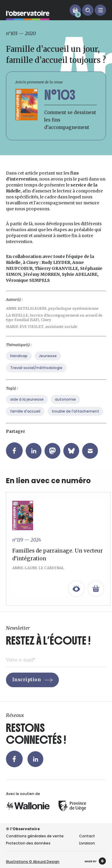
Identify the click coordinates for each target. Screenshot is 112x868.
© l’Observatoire (23, 829)
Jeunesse (48, 364)
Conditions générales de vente (35, 836)
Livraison (87, 843)
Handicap (19, 364)
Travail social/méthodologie (36, 376)
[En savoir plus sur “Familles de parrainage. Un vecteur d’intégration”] (96, 597)
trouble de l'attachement (75, 420)
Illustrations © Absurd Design (33, 862)
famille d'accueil (25, 420)
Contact (87, 836)
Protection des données (28, 843)
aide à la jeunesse (27, 408)
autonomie (65, 408)
